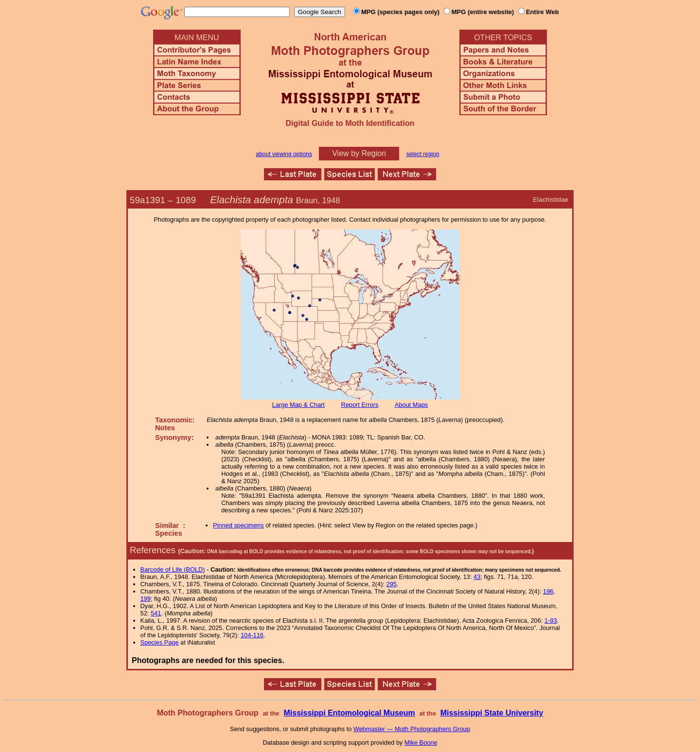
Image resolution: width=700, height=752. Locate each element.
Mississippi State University (492, 713)
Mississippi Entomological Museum (349, 713)
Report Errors (360, 405)
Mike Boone (421, 743)
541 (156, 613)
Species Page (160, 642)
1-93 (551, 621)
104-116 (252, 635)
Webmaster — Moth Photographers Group (412, 729)
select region (423, 154)
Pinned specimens (238, 525)
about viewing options (284, 154)
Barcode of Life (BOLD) (173, 569)
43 (477, 577)
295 (392, 584)
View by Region (359, 153)
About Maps (411, 405)
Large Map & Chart (298, 405)
